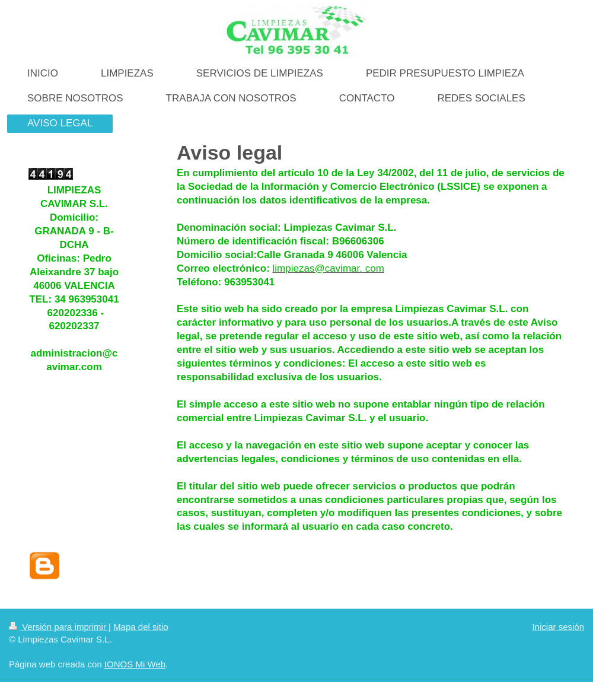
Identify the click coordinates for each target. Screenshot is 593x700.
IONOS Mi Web (135, 664)
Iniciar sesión (558, 627)
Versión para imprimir (59, 627)
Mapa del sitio (141, 627)
